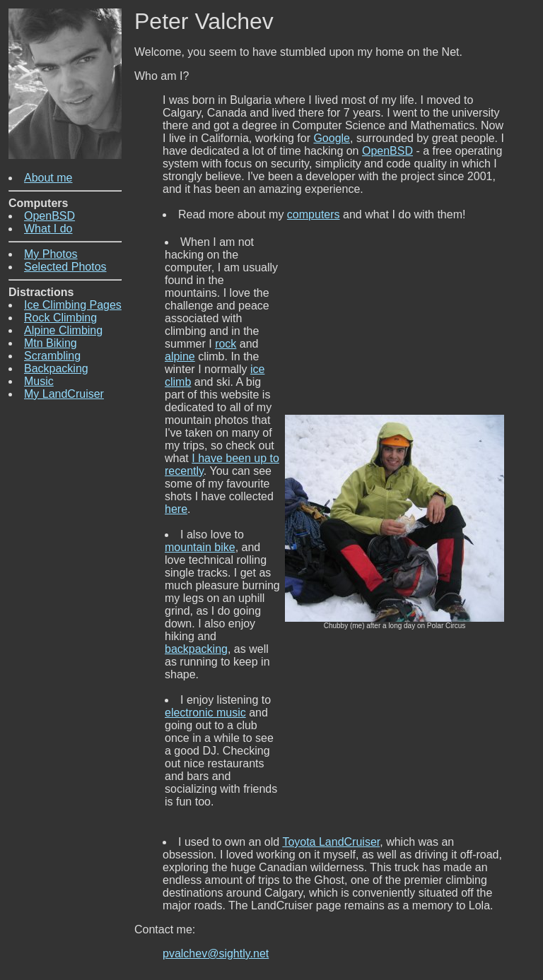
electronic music (205, 713)
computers (314, 214)
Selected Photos (65, 267)
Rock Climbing (60, 318)
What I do (48, 229)
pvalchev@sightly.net (216, 954)
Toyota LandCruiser (331, 842)
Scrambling (52, 356)
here (176, 509)
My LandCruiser (64, 394)
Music (39, 381)
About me (48, 178)
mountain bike (200, 547)
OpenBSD (49, 216)
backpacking (196, 649)
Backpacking (56, 368)
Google (332, 138)
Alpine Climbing (63, 330)
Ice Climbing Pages (73, 305)
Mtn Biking (51, 343)
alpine (180, 356)
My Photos (51, 254)
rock (226, 344)
